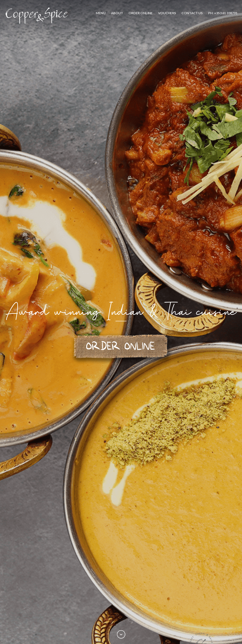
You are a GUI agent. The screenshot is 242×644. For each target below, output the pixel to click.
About (117, 13)
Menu (101, 13)
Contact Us (192, 13)
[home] (37, 16)
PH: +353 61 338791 (223, 13)
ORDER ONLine (141, 13)
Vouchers (167, 13)
